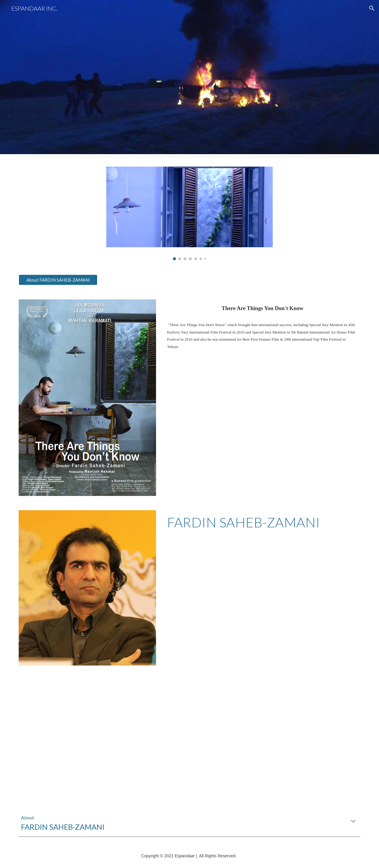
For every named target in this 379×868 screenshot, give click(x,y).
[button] (372, 8)
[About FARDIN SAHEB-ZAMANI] (58, 280)
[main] (262, 308)
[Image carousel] (189, 213)
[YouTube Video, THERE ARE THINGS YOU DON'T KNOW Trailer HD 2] (102, 736)
